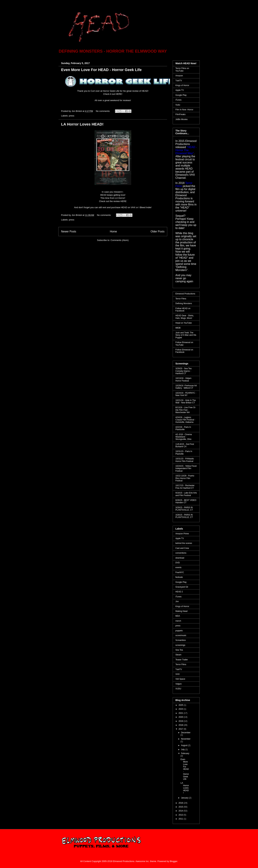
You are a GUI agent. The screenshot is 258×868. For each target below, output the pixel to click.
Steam (178, 655)
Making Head (181, 611)
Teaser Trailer (182, 660)
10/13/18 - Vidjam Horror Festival (183, 379)
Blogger (174, 861)
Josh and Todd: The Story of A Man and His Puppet (186, 335)
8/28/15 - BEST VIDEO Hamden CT (186, 501)
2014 (181, 811)
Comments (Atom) (120, 240)
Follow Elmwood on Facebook (184, 351)
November (186, 739)
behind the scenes (184, 543)
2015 (181, 807)
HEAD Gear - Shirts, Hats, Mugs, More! (185, 317)
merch (178, 621)
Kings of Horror (182, 85)
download (180, 558)
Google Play (181, 95)
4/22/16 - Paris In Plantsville (183, 428)
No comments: (103, 111)
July (183, 749)
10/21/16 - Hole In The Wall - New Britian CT (186, 401)
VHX (178, 674)
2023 (181, 709)
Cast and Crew (182, 548)
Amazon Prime (182, 534)
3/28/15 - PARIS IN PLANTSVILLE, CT (184, 516)
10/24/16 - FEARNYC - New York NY (186, 394)
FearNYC (180, 572)
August (185, 745)
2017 (181, 729)
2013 (181, 815)
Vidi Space (180, 679)
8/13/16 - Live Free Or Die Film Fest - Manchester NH (185, 410)
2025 (181, 705)
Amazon (179, 76)
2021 (181, 713)
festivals (179, 577)
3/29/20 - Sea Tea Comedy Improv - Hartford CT (184, 371)
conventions (181, 553)
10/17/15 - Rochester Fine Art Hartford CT (185, 487)
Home (113, 231)
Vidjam (178, 684)
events (178, 567)
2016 (181, 803)
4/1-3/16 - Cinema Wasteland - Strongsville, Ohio (184, 437)
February (185, 753)
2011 (181, 819)
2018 (181, 725)
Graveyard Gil (182, 587)
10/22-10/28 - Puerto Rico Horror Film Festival (185, 478)
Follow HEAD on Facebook (183, 310)
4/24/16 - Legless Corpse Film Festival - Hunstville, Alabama (185, 420)
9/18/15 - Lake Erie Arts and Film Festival (186, 494)
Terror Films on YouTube (182, 70)
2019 (181, 721)
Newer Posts (69, 231)
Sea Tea (179, 650)
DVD (178, 563)
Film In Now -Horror (184, 110)
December (186, 733)
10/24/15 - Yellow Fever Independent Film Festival (186, 468)
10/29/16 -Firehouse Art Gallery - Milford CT (186, 387)
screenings (180, 645)
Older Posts (158, 231)
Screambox (181, 640)
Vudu (178, 105)
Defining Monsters (184, 303)
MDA (178, 616)
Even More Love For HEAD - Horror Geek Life (101, 70)
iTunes (178, 100)
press (72, 116)
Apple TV (180, 90)
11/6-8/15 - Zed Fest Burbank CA (185, 445)
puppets (179, 631)
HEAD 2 (179, 592)
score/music (181, 635)
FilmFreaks (180, 114)
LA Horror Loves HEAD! (82, 124)
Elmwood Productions (185, 294)
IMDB (178, 328)
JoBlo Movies (181, 119)
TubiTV (179, 81)
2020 (181, 717)
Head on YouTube (184, 323)
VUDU (178, 689)
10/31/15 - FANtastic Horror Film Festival (185, 460)
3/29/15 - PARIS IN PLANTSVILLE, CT (184, 509)
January (185, 798)
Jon (177, 601)
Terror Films (181, 299)
